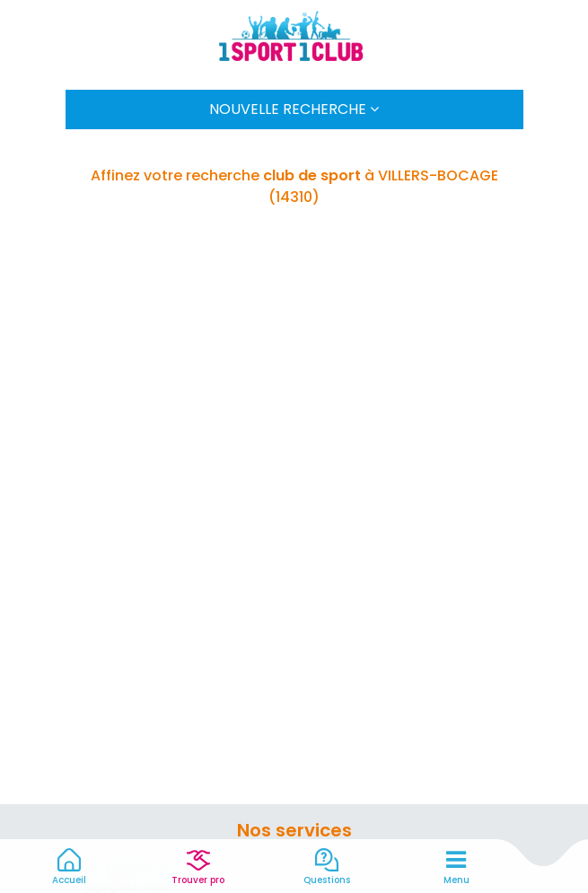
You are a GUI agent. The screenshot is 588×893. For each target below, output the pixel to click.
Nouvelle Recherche (294, 109)
